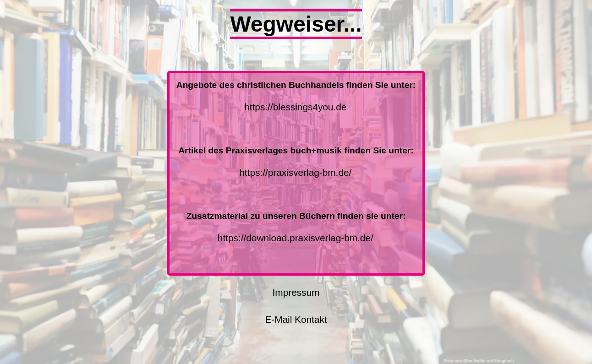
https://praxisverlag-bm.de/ (295, 172)
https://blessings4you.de (295, 107)
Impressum (296, 292)
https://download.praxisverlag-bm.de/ (296, 238)
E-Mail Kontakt (296, 319)
